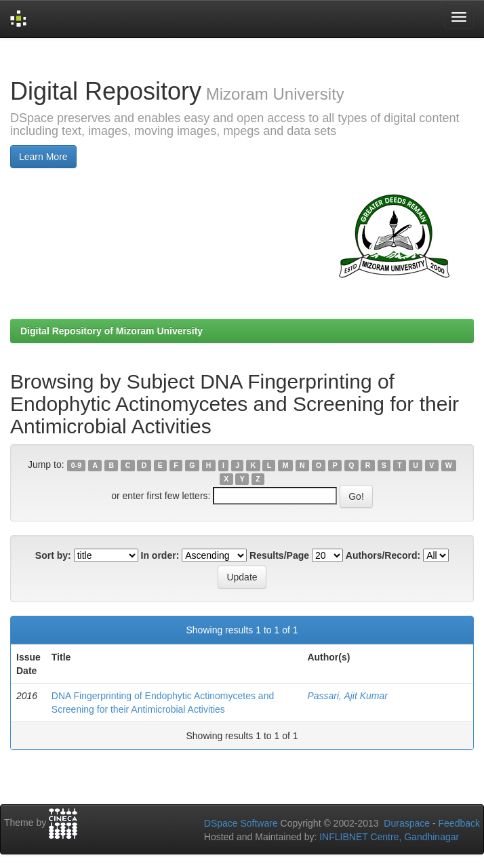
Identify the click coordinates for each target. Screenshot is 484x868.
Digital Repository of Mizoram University (112, 331)
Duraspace (407, 823)
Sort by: (53, 555)
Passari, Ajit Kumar (347, 696)
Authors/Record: (383, 555)
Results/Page (279, 555)
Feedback (459, 823)
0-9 (76, 465)
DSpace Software (241, 823)
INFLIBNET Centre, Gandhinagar (388, 837)
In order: (160, 555)
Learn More (43, 157)
